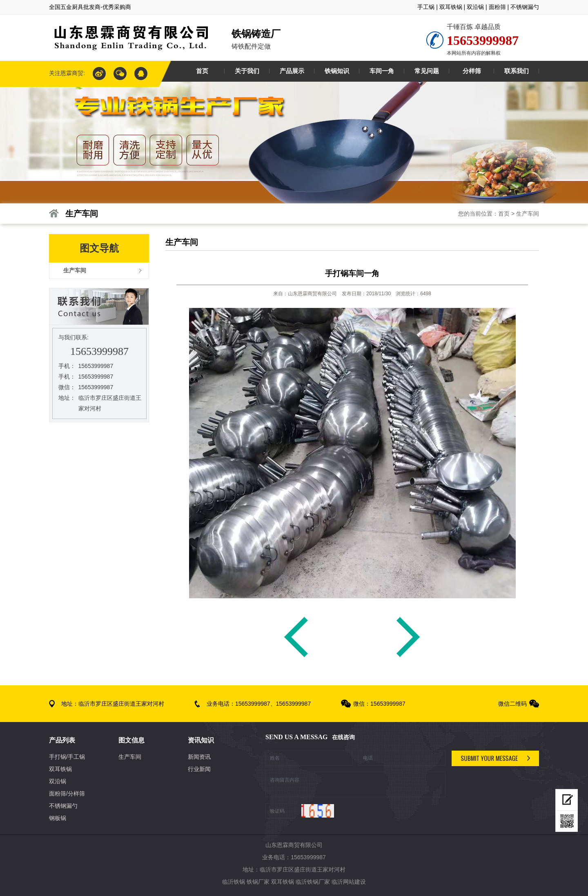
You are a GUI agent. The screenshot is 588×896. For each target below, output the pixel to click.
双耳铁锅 (451, 7)
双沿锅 (475, 7)
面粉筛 (497, 7)
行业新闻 (199, 769)
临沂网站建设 (349, 882)
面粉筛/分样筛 (67, 793)
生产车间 (528, 214)
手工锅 (426, 7)
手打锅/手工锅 (67, 757)
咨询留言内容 (355, 785)
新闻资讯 (199, 757)
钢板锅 (58, 818)
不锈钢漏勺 (525, 7)
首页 (504, 214)
